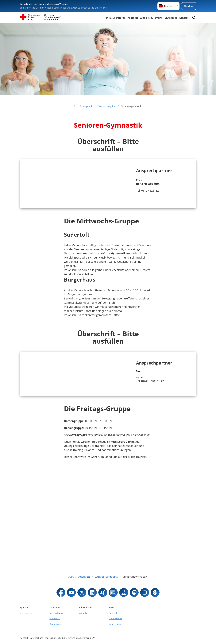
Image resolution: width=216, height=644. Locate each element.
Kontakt (184, 18)
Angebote (133, 18)
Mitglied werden (58, 613)
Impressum (115, 624)
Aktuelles (84, 613)
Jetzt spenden (27, 613)
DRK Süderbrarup (116, 18)
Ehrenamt (55, 619)
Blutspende (171, 18)
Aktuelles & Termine (151, 18)
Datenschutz (115, 619)
